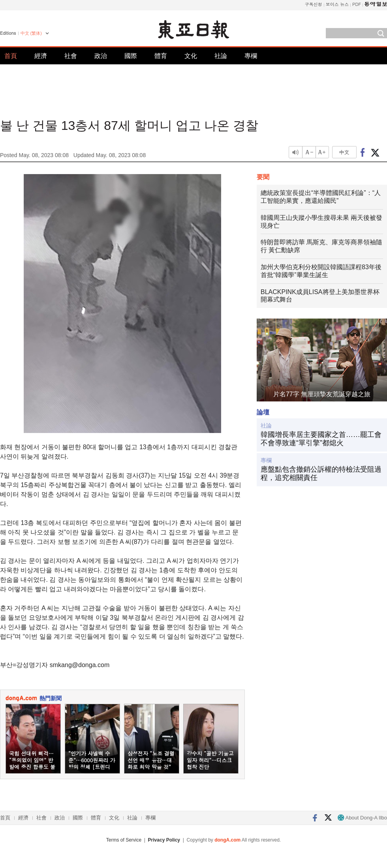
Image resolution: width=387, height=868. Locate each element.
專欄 (251, 56)
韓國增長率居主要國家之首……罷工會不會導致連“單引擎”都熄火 (321, 439)
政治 (101, 56)
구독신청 (314, 4)
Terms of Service (124, 840)
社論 (221, 56)
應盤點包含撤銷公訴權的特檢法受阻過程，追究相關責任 (321, 474)
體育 (161, 56)
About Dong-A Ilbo (362, 818)
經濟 (41, 56)
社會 (71, 56)
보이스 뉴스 (337, 4)
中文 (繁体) (31, 33)
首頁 (11, 56)
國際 (131, 56)
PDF (357, 4)
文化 (191, 56)
